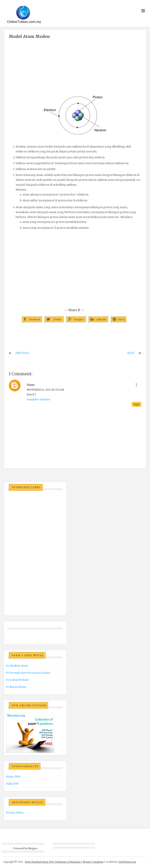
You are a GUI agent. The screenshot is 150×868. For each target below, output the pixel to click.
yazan (31, 385)
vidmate (45, 399)
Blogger (33, 848)
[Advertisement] (75, 68)
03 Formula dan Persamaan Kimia (28, 673)
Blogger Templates (93, 862)
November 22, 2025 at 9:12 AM (45, 390)
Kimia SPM (13, 777)
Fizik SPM (12, 784)
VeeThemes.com (127, 862)
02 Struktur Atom (17, 666)
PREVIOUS (22, 353)
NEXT (131, 353)
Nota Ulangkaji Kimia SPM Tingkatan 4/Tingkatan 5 (54, 862)
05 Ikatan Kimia (16, 687)
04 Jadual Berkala (17, 680)
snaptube (33, 399)
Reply (137, 404)
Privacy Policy (15, 813)
